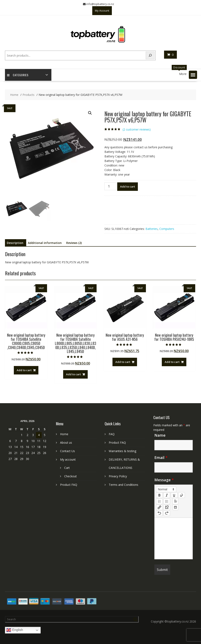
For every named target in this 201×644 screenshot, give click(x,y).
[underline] (174, 495)
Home (64, 434)
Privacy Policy (118, 476)
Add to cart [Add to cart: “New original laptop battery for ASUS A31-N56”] (123, 362)
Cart (67, 468)
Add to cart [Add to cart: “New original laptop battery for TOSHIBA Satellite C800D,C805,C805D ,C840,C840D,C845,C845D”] (24, 370)
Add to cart (128, 187)
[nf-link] (159, 507)
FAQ (112, 434)
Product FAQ (69, 485)
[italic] (167, 495)
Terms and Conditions (124, 485)
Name (160, 435)
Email (161, 457)
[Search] (150, 55)
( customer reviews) (137, 129)
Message (164, 480)
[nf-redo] (167, 513)
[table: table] (175, 507)
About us (66, 443)
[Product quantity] (110, 186)
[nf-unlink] (167, 507)
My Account (102, 11)
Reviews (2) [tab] (74, 243)
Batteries (152, 229)
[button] (193, 75)
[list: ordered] (159, 501)
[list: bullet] (167, 501)
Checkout (70, 476)
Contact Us (67, 451)
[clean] (182, 495)
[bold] (159, 495)
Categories (18, 75)
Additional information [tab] (45, 243)
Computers (167, 229)
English (15, 630)
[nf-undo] (159, 513)
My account (68, 459)
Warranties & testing (122, 451)
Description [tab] (15, 243)
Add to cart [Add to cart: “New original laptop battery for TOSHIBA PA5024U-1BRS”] (172, 362)
